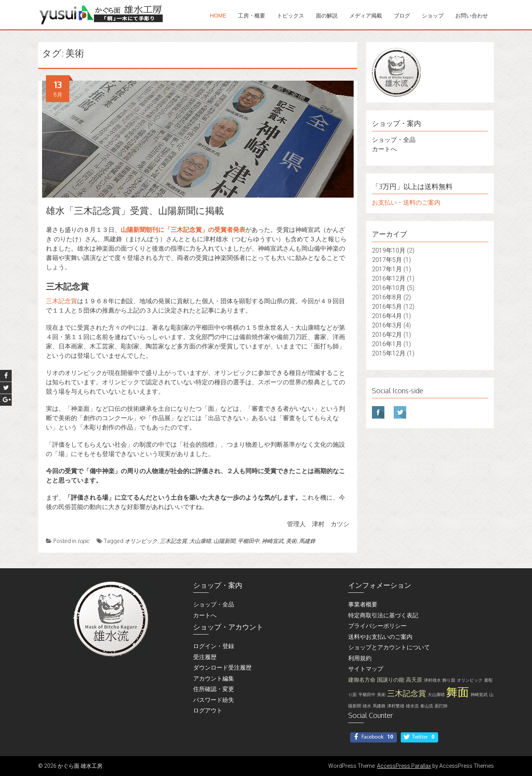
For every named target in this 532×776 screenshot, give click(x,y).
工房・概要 (252, 16)
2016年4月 (387, 316)
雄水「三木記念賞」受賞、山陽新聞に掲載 (135, 210)
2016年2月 (387, 335)
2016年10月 (389, 288)
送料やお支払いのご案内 (380, 637)
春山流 (427, 706)
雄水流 (412, 706)
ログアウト (208, 711)
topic (84, 541)
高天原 (414, 680)
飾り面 (449, 680)
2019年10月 (389, 250)
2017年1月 (387, 269)
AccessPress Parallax (404, 766)
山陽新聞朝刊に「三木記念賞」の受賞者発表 (183, 230)
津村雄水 (432, 680)
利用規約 (360, 658)
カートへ (384, 149)
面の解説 (327, 16)
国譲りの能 (391, 680)
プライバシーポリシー (377, 626)
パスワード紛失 (214, 700)
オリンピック (141, 541)
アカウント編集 (214, 679)
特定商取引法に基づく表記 (383, 615)
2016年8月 (387, 297)
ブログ (402, 16)
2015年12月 (389, 353)
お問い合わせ (472, 16)
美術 (291, 541)
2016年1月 (387, 344)
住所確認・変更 (214, 689)
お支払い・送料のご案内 (406, 202)
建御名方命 (362, 680)
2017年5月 (387, 260)
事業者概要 (363, 605)
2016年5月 (387, 307)
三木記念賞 (62, 301)
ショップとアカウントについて (389, 647)
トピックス (291, 16)
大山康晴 (200, 541)
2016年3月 (387, 325)
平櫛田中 (248, 541)
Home (218, 16)
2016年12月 (389, 278)
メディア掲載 (366, 16)
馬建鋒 (307, 541)
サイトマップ (366, 669)
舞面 (458, 692)
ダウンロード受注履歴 (222, 668)
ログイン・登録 (214, 646)
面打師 (441, 706)
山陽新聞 (224, 541)
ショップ (433, 16)
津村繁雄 (396, 706)
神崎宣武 (273, 541)
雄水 (367, 706)
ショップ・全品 (394, 140)
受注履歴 (205, 657)
